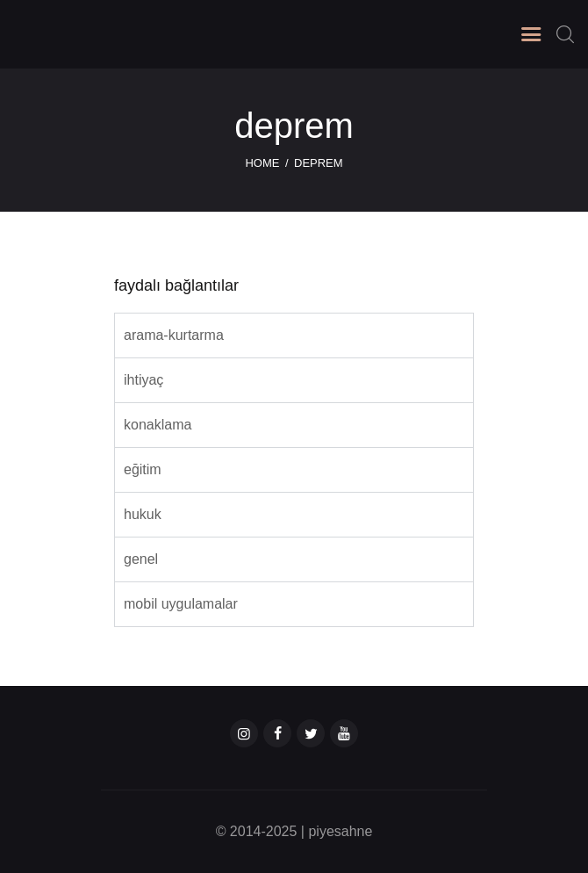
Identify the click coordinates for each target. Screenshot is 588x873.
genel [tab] (141, 559)
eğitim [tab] (143, 469)
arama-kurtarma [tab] (174, 335)
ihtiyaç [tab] (143, 380)
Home (262, 163)
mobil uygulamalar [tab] (181, 604)
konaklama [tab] (158, 425)
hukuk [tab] (143, 514)
